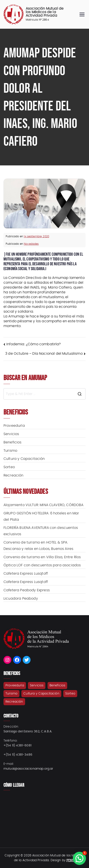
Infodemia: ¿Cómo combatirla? (33, 344)
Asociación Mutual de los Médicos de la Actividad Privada (45, 12)
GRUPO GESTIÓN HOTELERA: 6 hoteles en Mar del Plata (41, 516)
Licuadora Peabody (21, 599)
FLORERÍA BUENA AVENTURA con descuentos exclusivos (41, 531)
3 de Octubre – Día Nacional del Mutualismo (44, 354)
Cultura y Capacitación (24, 459)
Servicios (11, 434)
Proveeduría (14, 426)
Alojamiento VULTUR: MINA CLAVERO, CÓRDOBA (44, 505)
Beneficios (13, 442)
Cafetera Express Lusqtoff (26, 574)
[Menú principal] (82, 14)
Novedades (31, 244)
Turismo (10, 451)
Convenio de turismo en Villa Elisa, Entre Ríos (42, 557)
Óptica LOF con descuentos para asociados (42, 565)
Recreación (14, 475)
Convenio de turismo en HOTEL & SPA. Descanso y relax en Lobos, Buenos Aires (38, 546)
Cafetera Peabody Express (27, 590)
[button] (79, 858)
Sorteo (9, 467)
